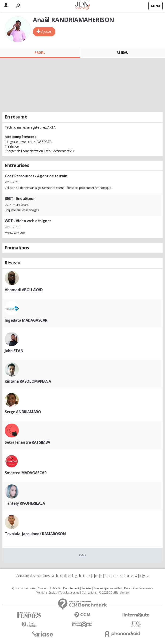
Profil (40, 52)
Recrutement (71, 588)
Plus (82, 555)
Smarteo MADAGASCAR (26, 473)
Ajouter (47, 31)
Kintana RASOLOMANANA (28, 381)
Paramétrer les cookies (138, 588)
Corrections (89, 593)
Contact (43, 588)
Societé (86, 588)
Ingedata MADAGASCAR (26, 320)
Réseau (123, 52)
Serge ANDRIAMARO (23, 412)
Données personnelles (107, 588)
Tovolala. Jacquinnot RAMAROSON (35, 534)
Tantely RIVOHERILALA (25, 503)
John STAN (14, 351)
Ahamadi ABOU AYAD (24, 290)
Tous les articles (69, 593)
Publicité (55, 588)
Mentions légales (46, 593)
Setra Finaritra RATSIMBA (27, 442)
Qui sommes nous (24, 588)
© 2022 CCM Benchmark (114, 593)
